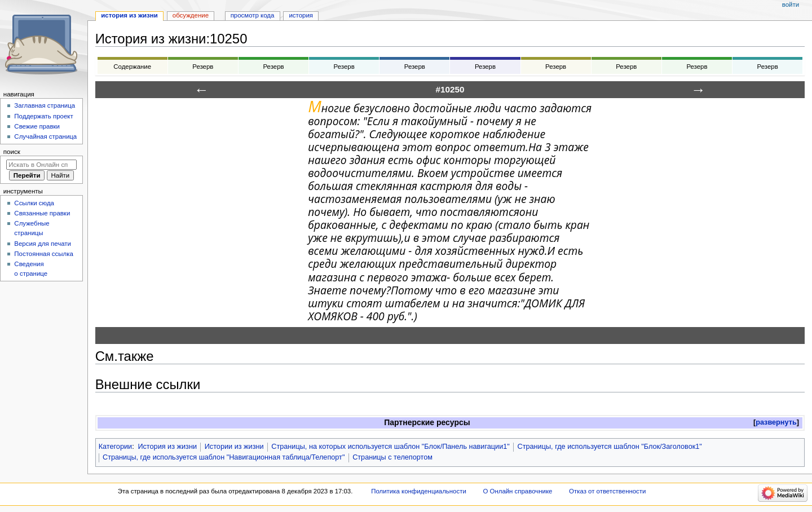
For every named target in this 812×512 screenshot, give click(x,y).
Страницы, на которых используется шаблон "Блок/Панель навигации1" (390, 447)
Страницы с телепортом (392, 457)
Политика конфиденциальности (419, 491)
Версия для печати (43, 244)
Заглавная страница (45, 105)
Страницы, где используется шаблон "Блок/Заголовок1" (610, 447)
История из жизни (167, 447)
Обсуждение (191, 15)
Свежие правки (37, 126)
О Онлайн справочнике (517, 491)
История (301, 15)
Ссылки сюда (34, 203)
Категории (116, 447)
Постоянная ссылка (43, 254)
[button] (776, 423)
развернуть (776, 422)
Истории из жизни (234, 447)
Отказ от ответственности (607, 491)
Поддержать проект (43, 116)
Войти (791, 5)
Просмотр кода (253, 15)
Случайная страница (45, 136)
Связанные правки (42, 213)
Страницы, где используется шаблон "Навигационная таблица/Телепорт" (224, 457)
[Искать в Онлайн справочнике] (41, 165)
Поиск (12, 152)
